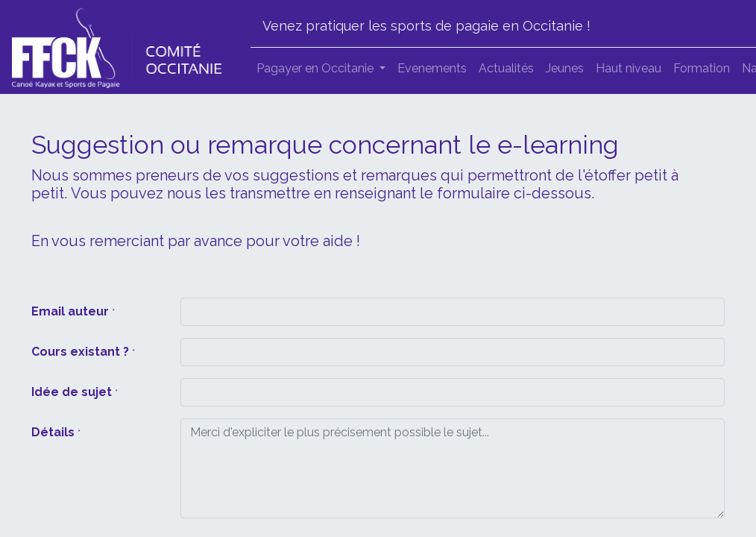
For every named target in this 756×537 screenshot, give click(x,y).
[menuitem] (432, 69)
